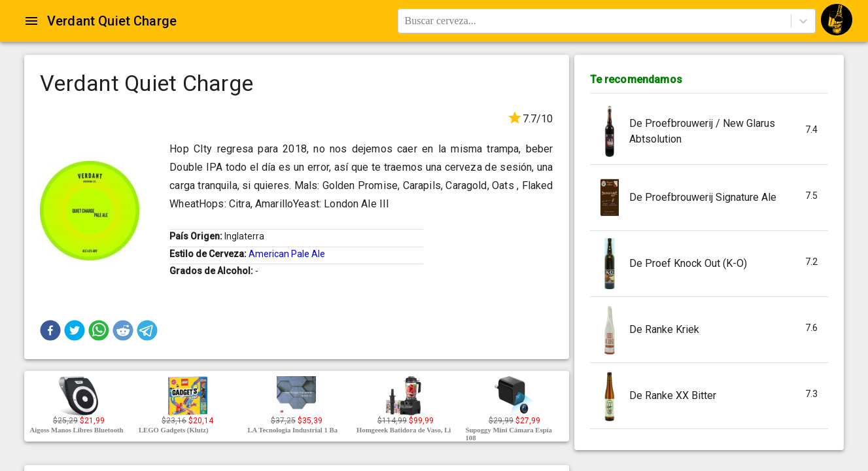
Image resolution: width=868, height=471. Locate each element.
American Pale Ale (287, 254)
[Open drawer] (31, 21)
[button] (50, 330)
